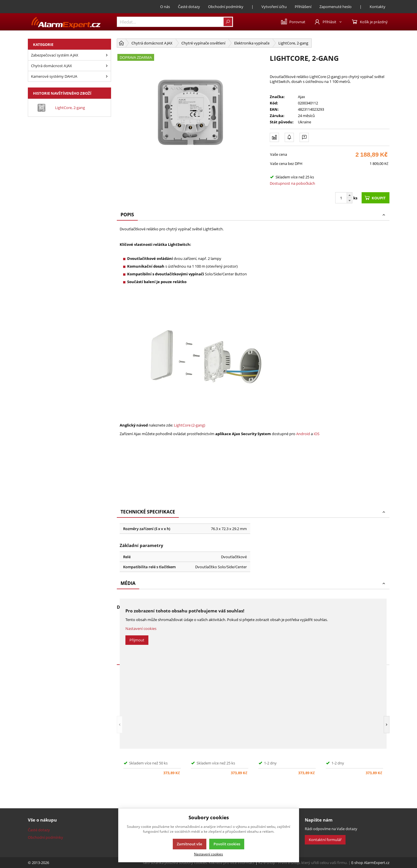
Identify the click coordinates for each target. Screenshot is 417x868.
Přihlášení (303, 7)
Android (303, 434)
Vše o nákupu (42, 820)
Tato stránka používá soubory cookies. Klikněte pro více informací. (198, 863)
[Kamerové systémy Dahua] (107, 76)
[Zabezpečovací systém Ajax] (107, 55)
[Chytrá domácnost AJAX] (107, 66)
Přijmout (137, 640)
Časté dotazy (189, 7)
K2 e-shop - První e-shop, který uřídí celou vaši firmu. (303, 863)
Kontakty (378, 7)
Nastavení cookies (141, 628)
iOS (317, 434)
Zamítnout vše (189, 844)
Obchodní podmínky (226, 7)
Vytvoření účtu (274, 7)
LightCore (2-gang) (190, 425)
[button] (120, 724)
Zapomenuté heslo (335, 7)
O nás (165, 7)
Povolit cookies (227, 844)
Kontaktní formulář (325, 840)
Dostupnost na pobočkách (292, 183)
